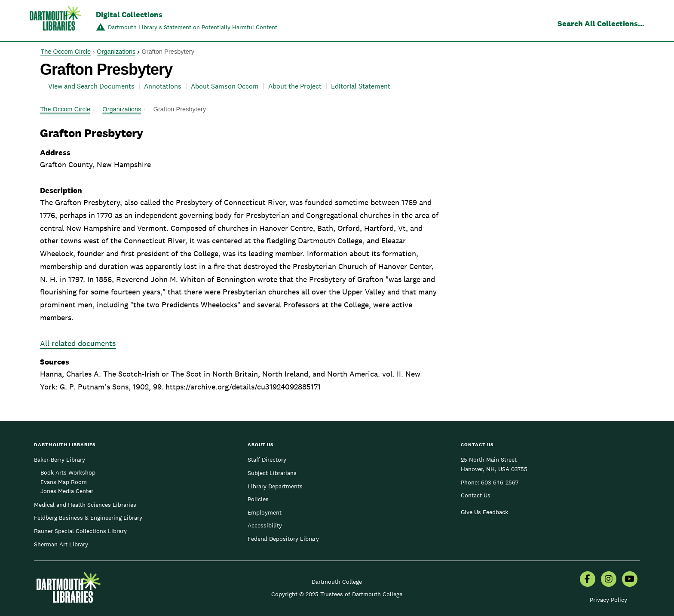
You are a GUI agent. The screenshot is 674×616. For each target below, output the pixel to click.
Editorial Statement (361, 86)
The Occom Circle (66, 52)
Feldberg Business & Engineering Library (88, 518)
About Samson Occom (225, 86)
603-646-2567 (500, 482)
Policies (258, 499)
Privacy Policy (608, 600)
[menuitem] (588, 580)
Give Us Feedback (484, 512)
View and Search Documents (91, 86)
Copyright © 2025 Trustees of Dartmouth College (337, 594)
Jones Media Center (67, 491)
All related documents (78, 343)
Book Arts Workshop (68, 472)
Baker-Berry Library (60, 460)
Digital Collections (129, 14)
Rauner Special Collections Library (80, 531)
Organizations (116, 52)
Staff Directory (267, 460)
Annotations (163, 86)
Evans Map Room (64, 482)
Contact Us (476, 495)
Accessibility (265, 525)
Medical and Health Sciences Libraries (85, 505)
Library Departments (275, 486)
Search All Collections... (601, 23)
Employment (265, 512)
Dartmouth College (337, 582)
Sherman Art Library (61, 544)
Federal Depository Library (283, 539)
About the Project (295, 86)
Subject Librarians (272, 473)
